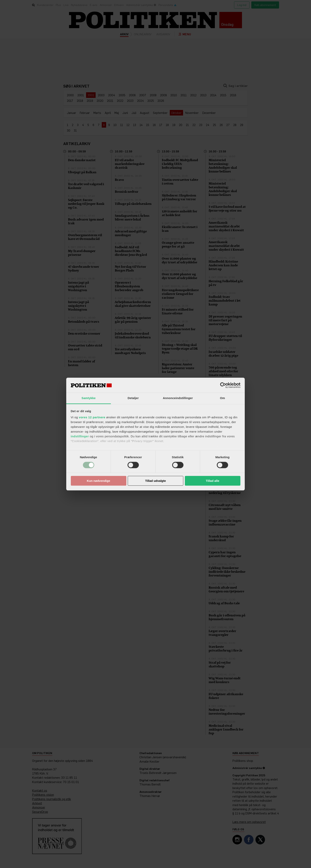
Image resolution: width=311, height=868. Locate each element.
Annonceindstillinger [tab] (178, 398)
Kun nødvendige (99, 481)
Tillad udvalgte (156, 481)
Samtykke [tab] (89, 398)
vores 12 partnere (92, 417)
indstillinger (80, 436)
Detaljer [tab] (133, 398)
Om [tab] (222, 398)
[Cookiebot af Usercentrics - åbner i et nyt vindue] (223, 385)
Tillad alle (212, 481)
